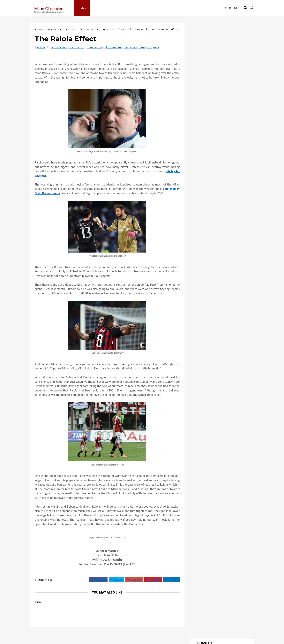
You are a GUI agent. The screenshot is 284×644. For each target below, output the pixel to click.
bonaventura (54, 29)
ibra (123, 29)
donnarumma (110, 29)
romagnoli (142, 29)
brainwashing (72, 29)
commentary (91, 29)
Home (84, 8)
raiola (130, 29)
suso (153, 29)
